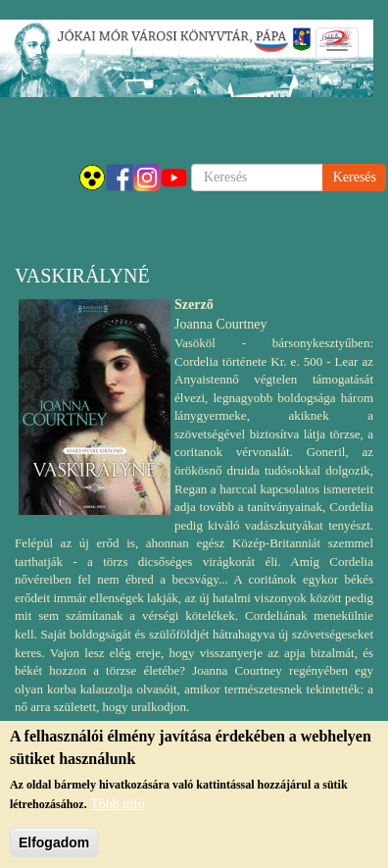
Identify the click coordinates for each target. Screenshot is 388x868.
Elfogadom (54, 848)
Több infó (118, 810)
